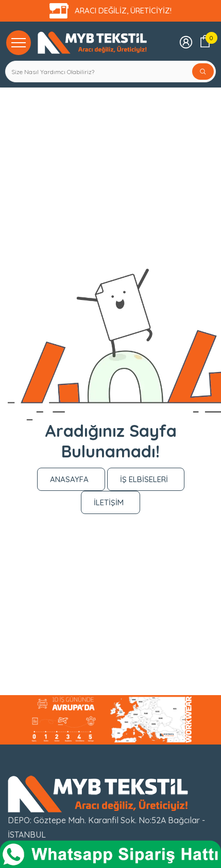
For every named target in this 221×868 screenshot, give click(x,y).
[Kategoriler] (19, 42)
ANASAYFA (69, 479)
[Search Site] (99, 72)
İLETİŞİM (109, 502)
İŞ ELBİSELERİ (144, 479)
